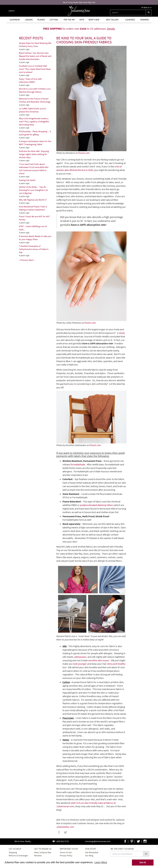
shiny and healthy (116, 664)
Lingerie (29, 20)
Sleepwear (15, 20)
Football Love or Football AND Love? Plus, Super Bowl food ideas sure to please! (35, 69)
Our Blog (89, 855)
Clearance (130, 20)
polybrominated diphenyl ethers (97, 505)
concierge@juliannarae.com (98, 841)
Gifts (82, 20)
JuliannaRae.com (65, 827)
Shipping (13, 852)
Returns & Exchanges (18, 855)
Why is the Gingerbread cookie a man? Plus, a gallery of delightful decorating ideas (34, 122)
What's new (94, 20)
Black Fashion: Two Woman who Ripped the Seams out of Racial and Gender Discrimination (35, 56)
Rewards (145, 20)
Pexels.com (84, 153)
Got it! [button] (143, 862)
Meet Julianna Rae (43, 852)
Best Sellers (112, 20)
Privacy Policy (66, 855)
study (122, 333)
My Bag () (146, 7)
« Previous (24, 260)
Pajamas (41, 20)
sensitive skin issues (99, 660)
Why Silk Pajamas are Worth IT (33, 200)
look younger (80, 664)
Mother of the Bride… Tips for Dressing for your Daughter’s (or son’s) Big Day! (34, 190)
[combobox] (128, 13)
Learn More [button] (101, 862)
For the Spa (69, 20)
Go (146, 854)
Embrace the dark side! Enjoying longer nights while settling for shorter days (34, 154)
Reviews (38, 855)
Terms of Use (66, 852)
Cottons (54, 20)
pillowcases (80, 657)
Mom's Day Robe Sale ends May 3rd (79, 2)
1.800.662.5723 (62, 841)
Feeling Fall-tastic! (27, 180)
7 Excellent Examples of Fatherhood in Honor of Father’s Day (34, 249)
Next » (32, 260)
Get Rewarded (92, 852)
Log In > (12, 11)
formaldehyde (78, 464)
